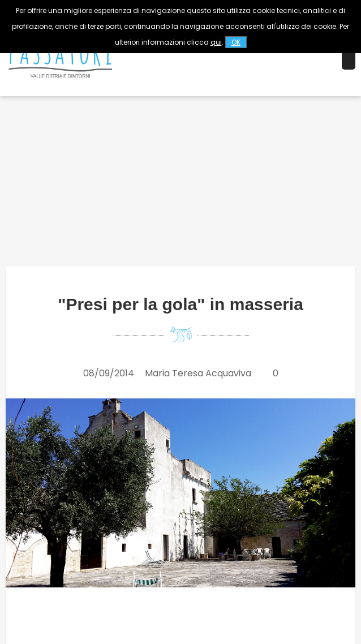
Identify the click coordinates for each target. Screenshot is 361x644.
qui (216, 42)
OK (236, 42)
